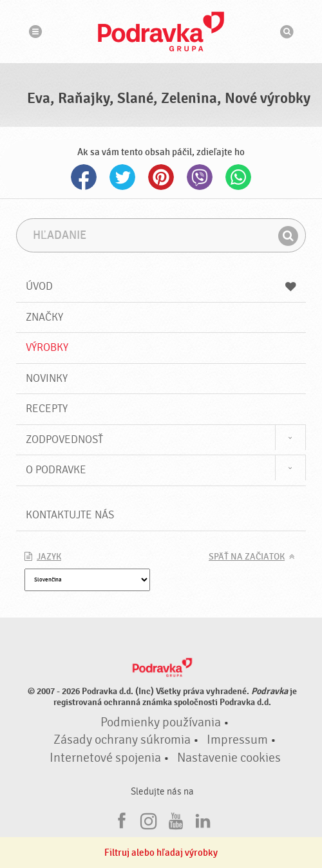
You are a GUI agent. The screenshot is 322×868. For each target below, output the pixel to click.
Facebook (84, 177)
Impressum (237, 740)
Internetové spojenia (105, 758)
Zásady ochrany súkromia (122, 740)
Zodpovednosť (64, 439)
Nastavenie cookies (229, 758)
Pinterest (161, 177)
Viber (200, 177)
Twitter (122, 177)
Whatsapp (238, 177)
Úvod (161, 286)
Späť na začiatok (247, 557)
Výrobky (47, 347)
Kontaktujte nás (70, 515)
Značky (44, 317)
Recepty (47, 409)
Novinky (47, 378)
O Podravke (56, 470)
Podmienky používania (161, 722)
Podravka (161, 32)
